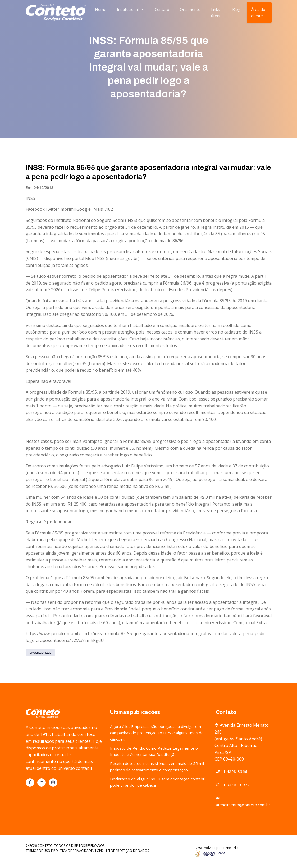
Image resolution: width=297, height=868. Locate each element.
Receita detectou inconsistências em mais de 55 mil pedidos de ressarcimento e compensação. (157, 767)
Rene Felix (231, 848)
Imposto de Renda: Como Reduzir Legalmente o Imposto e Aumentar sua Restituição (154, 751)
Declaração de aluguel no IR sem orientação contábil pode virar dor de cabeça (157, 782)
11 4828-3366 (232, 771)
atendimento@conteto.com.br (243, 801)
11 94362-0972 (233, 785)
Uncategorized (41, 653)
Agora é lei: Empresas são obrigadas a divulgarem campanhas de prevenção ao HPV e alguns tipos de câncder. (157, 733)
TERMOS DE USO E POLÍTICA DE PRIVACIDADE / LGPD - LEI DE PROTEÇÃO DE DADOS (87, 851)
